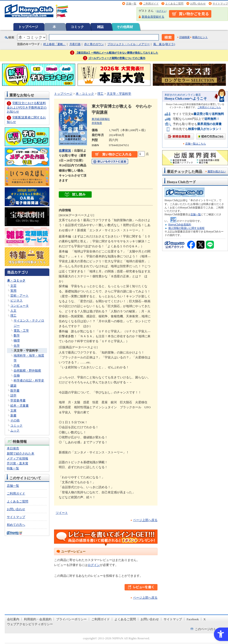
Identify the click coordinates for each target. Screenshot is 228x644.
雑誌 (100, 27)
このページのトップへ (210, 629)
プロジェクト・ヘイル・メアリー (129, 44)
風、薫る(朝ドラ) (164, 44)
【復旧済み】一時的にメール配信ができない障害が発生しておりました (117, 53)
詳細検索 (185, 37)
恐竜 (17, 366)
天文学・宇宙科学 (26, 351)
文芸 (13, 286)
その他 (15, 420)
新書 (13, 415)
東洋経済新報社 (101, 119)
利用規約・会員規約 (38, 619)
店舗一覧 (131, 4)
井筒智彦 (97, 123)
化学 (17, 346)
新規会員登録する (153, 17)
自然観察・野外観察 (27, 371)
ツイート (62, 513)
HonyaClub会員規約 (180, 224)
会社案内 (13, 619)
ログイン (161, 11)
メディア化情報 (18, 458)
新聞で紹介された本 (21, 454)
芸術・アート (20, 296)
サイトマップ (220, 4)
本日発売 (13, 448)
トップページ (28, 27)
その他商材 (125, 27)
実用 (13, 291)
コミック (77, 27)
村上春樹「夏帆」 (55, 44)
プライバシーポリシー (71, 619)
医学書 (15, 391)
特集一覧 (13, 468)
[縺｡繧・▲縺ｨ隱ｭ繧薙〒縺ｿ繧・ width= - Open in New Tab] (75, 195)
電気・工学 (21, 331)
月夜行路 (75, 44)
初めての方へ (16, 525)
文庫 (13, 410)
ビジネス (16, 300)
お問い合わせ (198, 4)
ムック (15, 430)
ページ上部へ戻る (145, 520)
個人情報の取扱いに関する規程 (186, 228)
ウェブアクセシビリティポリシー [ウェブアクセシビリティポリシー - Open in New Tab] (30, 624)
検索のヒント (200, 37)
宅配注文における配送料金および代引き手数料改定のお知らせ (27, 107)
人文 (13, 311)
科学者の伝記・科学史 (29, 380)
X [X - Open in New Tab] (205, 619)
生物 (17, 375)
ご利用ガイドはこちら (209, 107)
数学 (17, 336)
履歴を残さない (217, 171)
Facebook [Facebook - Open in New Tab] (193, 619)
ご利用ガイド (151, 4)
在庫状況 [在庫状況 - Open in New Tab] (65, 151)
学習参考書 (18, 400)
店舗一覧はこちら (196, 144)
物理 (17, 340)
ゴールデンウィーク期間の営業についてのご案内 (117, 58)
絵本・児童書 (20, 406)
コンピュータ (20, 306)
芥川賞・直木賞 (18, 463)
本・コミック (16, 281)
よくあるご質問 (174, 4)
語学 (13, 395)
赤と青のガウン (94, 44)
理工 (13, 316)
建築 (13, 386)
